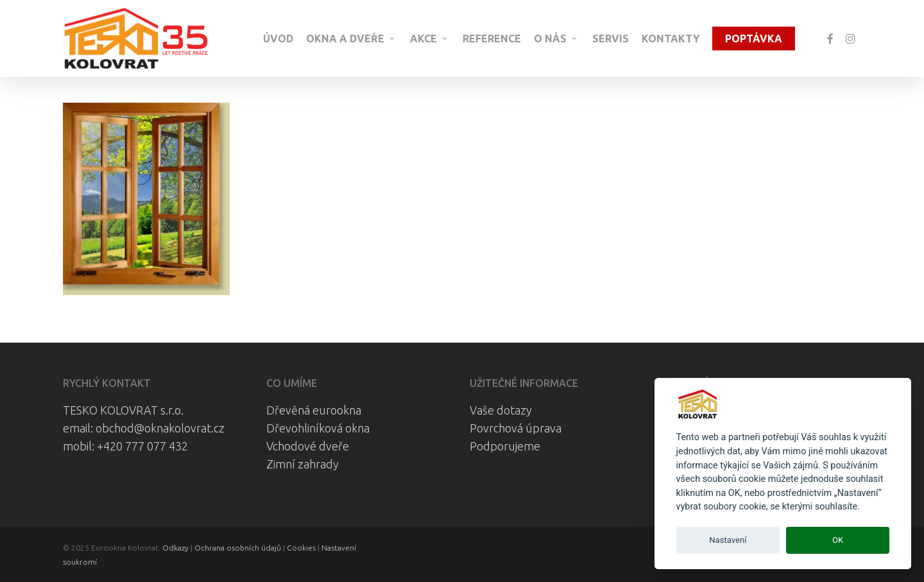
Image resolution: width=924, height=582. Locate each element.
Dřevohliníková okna (318, 428)
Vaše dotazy (501, 410)
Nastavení (728, 540)
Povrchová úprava (516, 428)
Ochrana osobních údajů (238, 548)
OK (838, 540)
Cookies (301, 548)
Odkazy (175, 548)
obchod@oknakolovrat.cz (160, 428)
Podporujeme (505, 446)
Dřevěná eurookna (314, 410)
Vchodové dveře (308, 446)
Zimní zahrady (303, 464)
